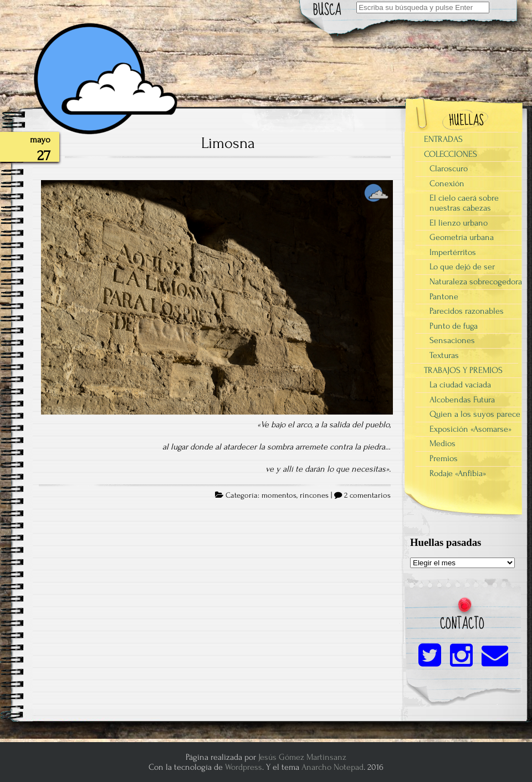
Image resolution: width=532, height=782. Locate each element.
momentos (279, 495)
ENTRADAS (443, 139)
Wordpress (244, 767)
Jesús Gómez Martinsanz (302, 757)
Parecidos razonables (467, 311)
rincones (314, 495)
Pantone (444, 297)
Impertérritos (453, 252)
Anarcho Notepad (332, 767)
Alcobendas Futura (462, 400)
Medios (443, 443)
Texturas (444, 355)
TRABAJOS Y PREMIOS (463, 370)
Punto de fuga (454, 326)
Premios (444, 458)
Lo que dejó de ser (462, 267)
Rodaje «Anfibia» (458, 473)
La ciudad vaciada (460, 385)
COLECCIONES (451, 154)
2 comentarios (367, 495)
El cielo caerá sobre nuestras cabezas (464, 203)
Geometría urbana (462, 237)
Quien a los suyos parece (475, 414)
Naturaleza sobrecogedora (476, 282)
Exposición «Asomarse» (470, 429)
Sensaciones (452, 340)
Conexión (447, 183)
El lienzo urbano (459, 223)
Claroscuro (449, 168)
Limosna (228, 143)
